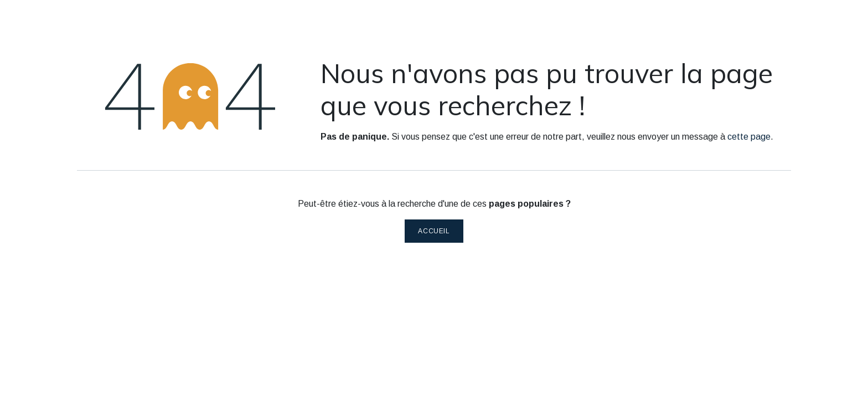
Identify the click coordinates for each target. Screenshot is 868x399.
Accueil (434, 231)
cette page (749, 137)
